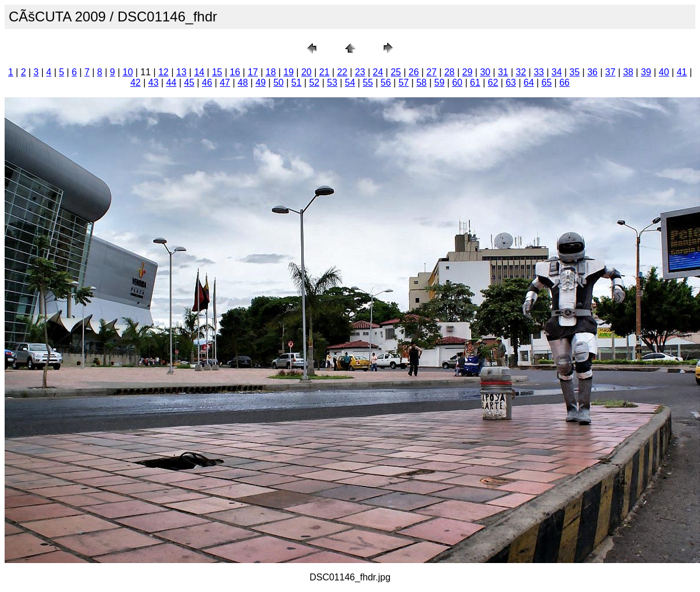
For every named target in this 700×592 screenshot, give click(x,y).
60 (457, 83)
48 (243, 83)
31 (503, 72)
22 (342, 72)
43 (154, 83)
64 (529, 83)
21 (325, 72)
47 (225, 83)
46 (207, 83)
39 (646, 72)
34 (557, 72)
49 (261, 83)
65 (546, 83)
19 (289, 72)
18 (271, 72)
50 (279, 83)
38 (628, 72)
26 (414, 72)
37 (610, 72)
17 (253, 72)
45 (189, 83)
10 (128, 72)
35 (575, 72)
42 (136, 83)
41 (682, 72)
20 (307, 72)
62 (493, 83)
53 (332, 83)
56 (386, 83)
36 (592, 72)
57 (404, 83)
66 (564, 83)
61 (475, 83)
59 (439, 83)
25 (396, 72)
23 (360, 72)
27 (432, 72)
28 (450, 72)
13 (181, 72)
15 (217, 72)
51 (297, 83)
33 (539, 72)
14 (199, 72)
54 (350, 83)
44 (172, 83)
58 (421, 83)
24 (378, 72)
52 (314, 83)
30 (485, 72)
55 (368, 83)
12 (163, 72)
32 (521, 72)
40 (664, 72)
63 (511, 83)
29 (468, 72)
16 (235, 72)
